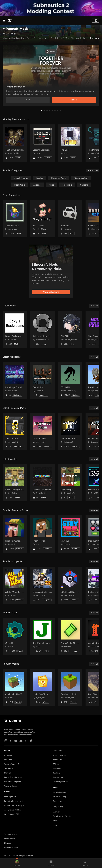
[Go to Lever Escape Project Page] (70, 483)
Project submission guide (14, 801)
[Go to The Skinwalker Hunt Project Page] (15, 143)
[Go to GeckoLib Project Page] (15, 636)
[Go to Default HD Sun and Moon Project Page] (70, 432)
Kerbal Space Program (13, 777)
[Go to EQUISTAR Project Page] (70, 381)
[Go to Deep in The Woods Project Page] (42, 483)
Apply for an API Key (13, 810)
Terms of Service (11, 834)
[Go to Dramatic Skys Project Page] (42, 432)
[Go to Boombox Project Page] (70, 219)
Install (74, 100)
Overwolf (56, 812)
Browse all (93, 171)
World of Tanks (10, 786)
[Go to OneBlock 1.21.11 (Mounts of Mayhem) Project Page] (70, 687)
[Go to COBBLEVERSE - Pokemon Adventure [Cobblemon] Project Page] (70, 585)
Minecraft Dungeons (13, 782)
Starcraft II (9, 773)
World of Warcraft (12, 764)
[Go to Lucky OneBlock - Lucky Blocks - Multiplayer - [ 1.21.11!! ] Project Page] (42, 687)
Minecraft (8, 760)
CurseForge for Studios (62, 816)
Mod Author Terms (11, 848)
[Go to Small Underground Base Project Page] (15, 483)
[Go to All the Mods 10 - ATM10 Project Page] (15, 585)
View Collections (51, 292)
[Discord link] (21, 741)
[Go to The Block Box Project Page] (15, 219)
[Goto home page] (10, 21)
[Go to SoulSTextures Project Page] (15, 432)
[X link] (26, 741)
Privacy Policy (9, 839)
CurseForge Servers (60, 782)
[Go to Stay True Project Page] (70, 534)
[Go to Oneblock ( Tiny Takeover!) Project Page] (15, 687)
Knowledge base (59, 792)
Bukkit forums (58, 777)
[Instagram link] (6, 741)
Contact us (57, 801)
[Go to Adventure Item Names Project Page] (42, 329)
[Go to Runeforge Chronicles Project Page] (15, 381)
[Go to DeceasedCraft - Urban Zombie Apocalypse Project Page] (42, 585)
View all (94, 306)
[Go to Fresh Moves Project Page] (42, 534)
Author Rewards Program (15, 806)
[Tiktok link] (11, 741)
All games (8, 755)
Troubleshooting (59, 797)
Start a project (10, 797)
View (28, 100)
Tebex (55, 821)
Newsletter (57, 769)
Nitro (55, 825)
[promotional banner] (51, 8)
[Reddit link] (31, 741)
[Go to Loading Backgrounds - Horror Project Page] (42, 143)
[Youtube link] (16, 741)
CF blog (56, 764)
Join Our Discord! (60, 755)
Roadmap (57, 773)
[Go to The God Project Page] (70, 143)
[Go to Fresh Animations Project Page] (15, 534)
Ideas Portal (57, 760)
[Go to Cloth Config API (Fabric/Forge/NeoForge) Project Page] (70, 636)
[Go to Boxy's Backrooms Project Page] (15, 329)
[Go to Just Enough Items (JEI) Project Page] (42, 636)
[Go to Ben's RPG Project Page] (42, 381)
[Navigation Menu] (4, 21)
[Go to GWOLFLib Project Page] (70, 329)
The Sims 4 (9, 769)
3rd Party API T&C (12, 814)
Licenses (8, 843)
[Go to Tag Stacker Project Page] (42, 219)
